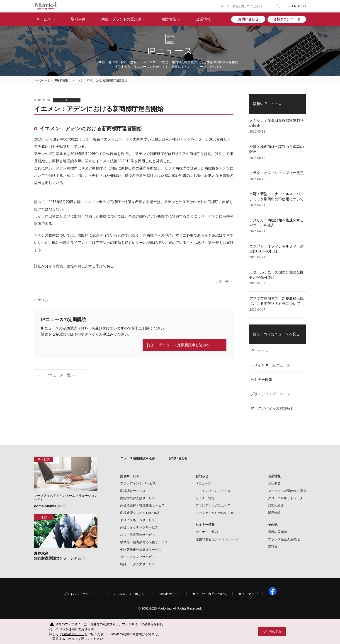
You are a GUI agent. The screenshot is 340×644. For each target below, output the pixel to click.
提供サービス (130, 476)
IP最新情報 (61, 80)
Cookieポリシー (170, 594)
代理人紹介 (276, 505)
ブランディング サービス (138, 483)
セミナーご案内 (207, 532)
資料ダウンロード (287, 19)
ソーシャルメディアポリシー (127, 594)
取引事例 (78, 19)
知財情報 (169, 19)
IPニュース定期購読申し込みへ (184, 345)
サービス (44, 19)
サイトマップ (248, 594)
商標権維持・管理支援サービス (142, 505)
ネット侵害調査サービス (138, 535)
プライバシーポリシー (79, 594)
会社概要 (274, 483)
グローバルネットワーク (285, 498)
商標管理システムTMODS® (140, 513)
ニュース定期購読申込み (138, 458)
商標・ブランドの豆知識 (121, 19)
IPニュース (259, 351)
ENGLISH (299, 6)
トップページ (42, 80)
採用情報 (274, 513)
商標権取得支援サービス (138, 498)
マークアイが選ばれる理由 (287, 491)
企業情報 (203, 19)
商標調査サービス (133, 491)
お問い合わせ (248, 19)
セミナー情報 (261, 380)
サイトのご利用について (210, 594)
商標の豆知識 (277, 532)
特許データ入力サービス (138, 564)
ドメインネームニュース (270, 365)
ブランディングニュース (270, 394)
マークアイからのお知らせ (272, 408)
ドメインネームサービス (138, 520)
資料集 (273, 547)
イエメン (41, 300)
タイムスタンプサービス (138, 557)
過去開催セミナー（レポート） (218, 539)
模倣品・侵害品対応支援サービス (144, 542)
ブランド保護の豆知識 (284, 539)
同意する (272, 632)
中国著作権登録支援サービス (141, 550)
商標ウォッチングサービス (139, 527)
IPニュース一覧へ (60, 375)
